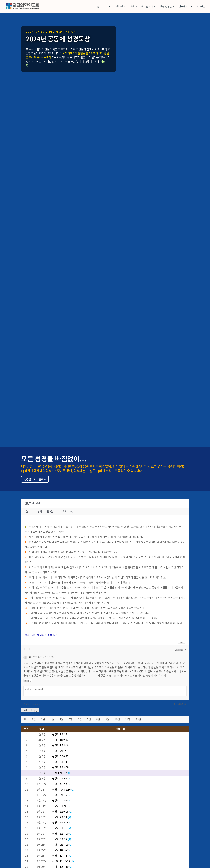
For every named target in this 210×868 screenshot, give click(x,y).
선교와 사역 (184, 7)
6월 (80, 719)
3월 (52, 719)
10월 (117, 719)
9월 (107, 719)
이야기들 (201, 7)
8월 (98, 719)
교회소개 (119, 7)
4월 (61, 719)
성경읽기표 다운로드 (35, 479)
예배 (132, 7)
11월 (128, 719)
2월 (43, 719)
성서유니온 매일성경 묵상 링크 (41, 635)
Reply (28, 681)
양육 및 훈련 (166, 7)
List (25, 710)
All (25, 719)
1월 (34, 719)
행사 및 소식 (147, 7)
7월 (89, 719)
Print (182, 642)
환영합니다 (102, 7)
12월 (138, 719)
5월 (71, 719)
